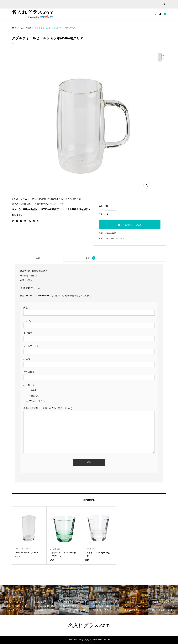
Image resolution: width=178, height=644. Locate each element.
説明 (38, 258)
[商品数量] (111, 214)
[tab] (38, 258)
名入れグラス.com (89, 625)
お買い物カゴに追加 (131, 225)
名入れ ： (30, 385)
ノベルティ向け (117, 238)
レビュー (89, 258)
